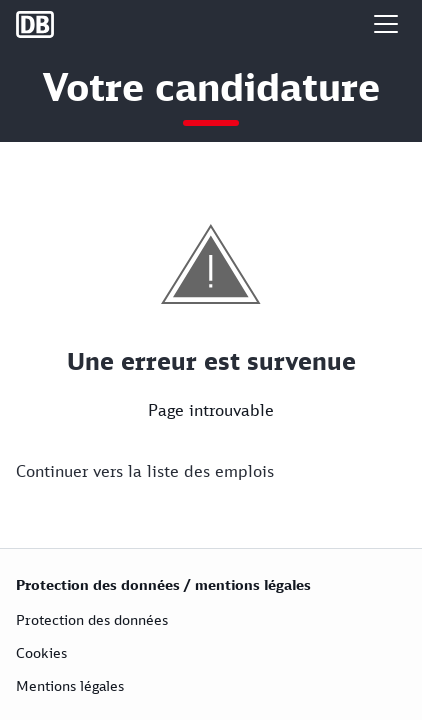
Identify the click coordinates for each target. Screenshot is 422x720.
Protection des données (92, 619)
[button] (386, 24)
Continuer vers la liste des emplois (145, 471)
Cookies (41, 652)
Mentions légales (70, 685)
